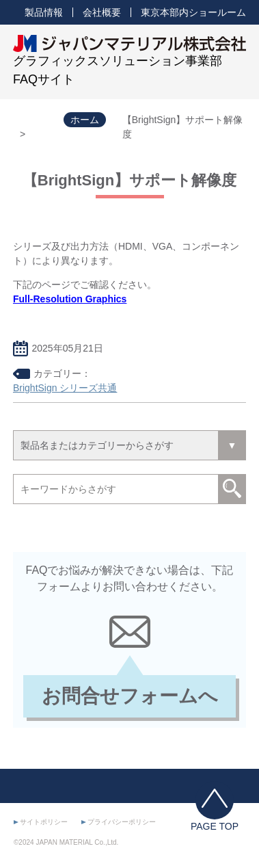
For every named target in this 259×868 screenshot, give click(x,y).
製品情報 (44, 12)
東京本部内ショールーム (193, 12)
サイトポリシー (44, 822)
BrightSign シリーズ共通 (65, 388)
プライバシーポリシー (122, 822)
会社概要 (102, 12)
